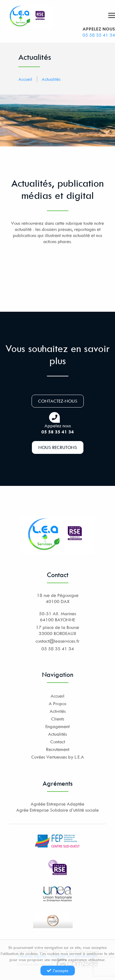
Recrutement (58, 749)
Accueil (25, 79)
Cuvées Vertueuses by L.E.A (58, 757)
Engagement (57, 726)
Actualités (51, 79)
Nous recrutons (58, 447)
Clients (58, 719)
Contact (58, 742)
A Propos (57, 704)
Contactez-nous (58, 401)
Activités (58, 711)
